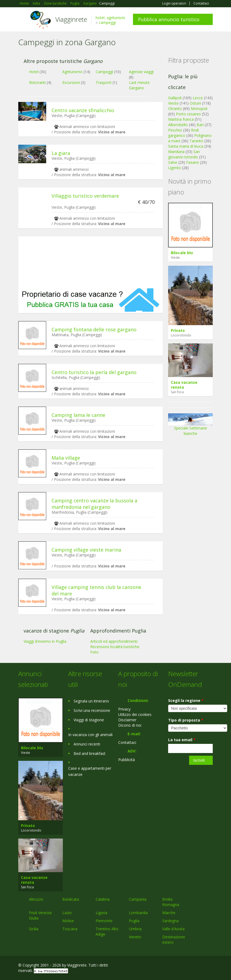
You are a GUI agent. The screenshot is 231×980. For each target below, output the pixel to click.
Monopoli (199, 109)
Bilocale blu (182, 253)
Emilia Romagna (171, 902)
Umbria (135, 929)
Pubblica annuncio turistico (169, 19)
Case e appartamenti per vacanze (90, 771)
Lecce (198, 98)
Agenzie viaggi (141, 72)
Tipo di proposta (186, 720)
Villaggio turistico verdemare (85, 196)
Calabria (103, 899)
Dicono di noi (130, 725)
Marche (169, 913)
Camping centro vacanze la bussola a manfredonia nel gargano (94, 504)
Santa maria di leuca (186, 146)
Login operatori (174, 3)
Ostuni (195, 103)
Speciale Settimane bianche (190, 426)
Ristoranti (37, 82)
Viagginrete (71, 19)
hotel (100, 18)
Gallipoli (175, 98)
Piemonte (104, 921)
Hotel (34, 72)
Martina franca (181, 119)
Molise (68, 921)
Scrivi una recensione (92, 710)
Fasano (193, 162)
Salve (173, 162)
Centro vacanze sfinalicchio (83, 110)
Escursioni (71, 82)
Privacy (124, 709)
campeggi (107, 22)
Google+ (184, 966)
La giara (61, 153)
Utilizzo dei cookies (135, 714)
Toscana (70, 929)
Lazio (67, 913)
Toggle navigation (23, 20)
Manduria (176, 152)
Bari (200, 125)
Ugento (175, 168)
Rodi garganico (183, 133)
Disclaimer (127, 720)
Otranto (175, 109)
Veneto (135, 937)
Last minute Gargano (139, 85)
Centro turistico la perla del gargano (94, 372)
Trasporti (104, 82)
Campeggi (104, 72)
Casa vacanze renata (184, 385)
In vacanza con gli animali (90, 735)
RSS (210, 966)
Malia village (66, 458)
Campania (138, 899)
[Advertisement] (91, 262)
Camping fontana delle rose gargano (94, 329)
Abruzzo (36, 899)
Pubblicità (127, 760)
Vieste (173, 103)
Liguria (101, 913)
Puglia (134, 921)
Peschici (175, 130)
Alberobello (178, 125)
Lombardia (138, 913)
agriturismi (116, 18)
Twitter (197, 966)
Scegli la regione (186, 700)
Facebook (172, 966)
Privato (178, 330)
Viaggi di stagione (89, 720)
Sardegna (170, 921)
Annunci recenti (87, 744)
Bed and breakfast (90, 753)
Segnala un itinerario (91, 701)
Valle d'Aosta (173, 929)
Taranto (196, 141)
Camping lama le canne (78, 415)
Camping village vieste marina (86, 550)
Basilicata (71, 899)
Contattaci (201, 3)
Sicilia (34, 929)
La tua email (182, 740)
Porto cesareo (188, 114)
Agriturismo (72, 72)
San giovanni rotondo (184, 154)
